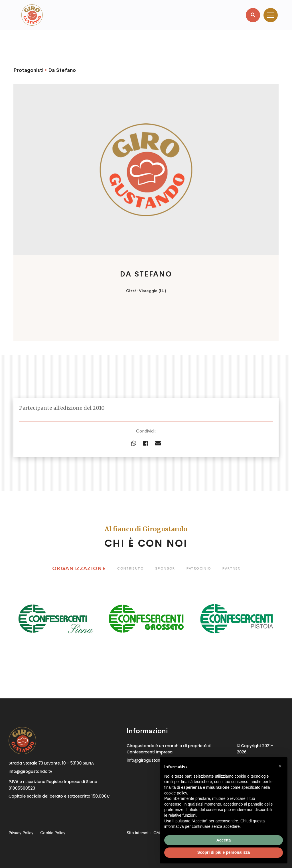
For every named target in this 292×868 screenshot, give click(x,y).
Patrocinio (199, 568)
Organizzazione (79, 568)
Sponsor (165, 568)
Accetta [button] (224, 840)
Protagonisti (28, 70)
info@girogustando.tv (30, 771)
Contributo (130, 568)
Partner (231, 568)
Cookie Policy (53, 833)
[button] (280, 766)
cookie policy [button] (176, 793)
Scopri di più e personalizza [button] (224, 852)
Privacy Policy (21, 833)
